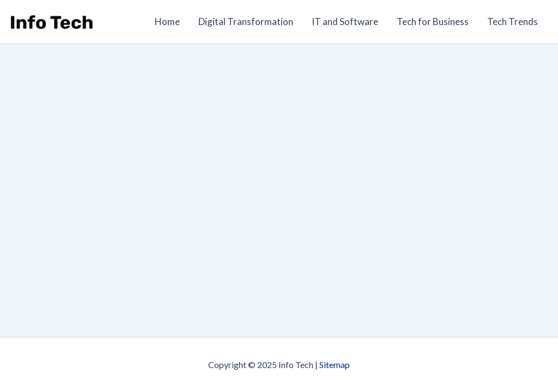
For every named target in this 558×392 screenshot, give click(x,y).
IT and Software (345, 22)
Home (167, 22)
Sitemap (335, 365)
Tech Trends (512, 22)
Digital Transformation (246, 22)
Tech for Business (433, 22)
